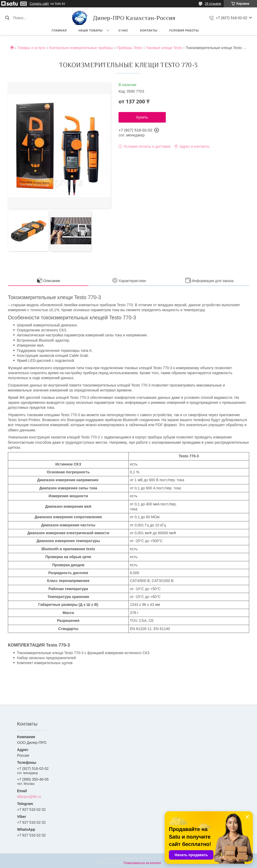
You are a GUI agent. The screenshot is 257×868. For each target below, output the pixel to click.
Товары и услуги (31, 48)
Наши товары (90, 30)
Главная (59, 30)
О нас (124, 30)
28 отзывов (213, 4)
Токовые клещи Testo (164, 48)
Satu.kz (151, 858)
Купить (142, 117)
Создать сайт (39, 4)
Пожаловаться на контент (142, 863)
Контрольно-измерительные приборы (81, 48)
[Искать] (7, 18)
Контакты (149, 30)
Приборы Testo (129, 48)
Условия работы (184, 30)
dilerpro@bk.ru (29, 797)
